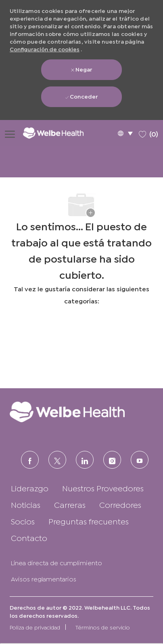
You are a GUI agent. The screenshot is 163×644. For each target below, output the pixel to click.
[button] (125, 133)
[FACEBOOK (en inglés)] (30, 460)
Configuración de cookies (45, 49)
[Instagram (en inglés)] (112, 460)
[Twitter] (57, 460)
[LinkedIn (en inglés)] (85, 460)
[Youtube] (140, 460)
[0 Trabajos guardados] (148, 133)
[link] (81, 412)
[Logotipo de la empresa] (59, 133)
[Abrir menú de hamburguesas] (10, 133)
